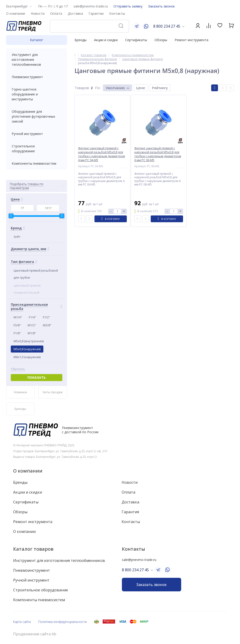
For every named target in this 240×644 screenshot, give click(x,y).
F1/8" (17, 333)
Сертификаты (136, 40)
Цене (141, 88)
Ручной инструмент (37, 134)
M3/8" (47, 325)
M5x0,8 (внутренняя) (29, 341)
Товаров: (82, 88)
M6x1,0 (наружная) (27, 357)
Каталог (37, 40)
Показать (37, 377)
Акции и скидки (106, 40)
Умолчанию (115, 88)
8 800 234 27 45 (167, 26)
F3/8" (17, 325)
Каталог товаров (33, 549)
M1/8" (32, 333)
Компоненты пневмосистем (37, 163)
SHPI (17, 237)
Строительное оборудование (37, 149)
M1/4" (18, 317)
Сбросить (18, 369)
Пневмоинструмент (37, 77)
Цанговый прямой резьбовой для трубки (36, 274)
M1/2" (32, 325)
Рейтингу (160, 88)
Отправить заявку (128, 6)
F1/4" (32, 317)
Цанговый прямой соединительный (27, 289)
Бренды (81, 40)
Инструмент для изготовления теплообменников (37, 60)
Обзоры (161, 40)
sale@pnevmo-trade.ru (91, 6)
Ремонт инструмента (191, 40)
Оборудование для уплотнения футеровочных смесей (37, 116)
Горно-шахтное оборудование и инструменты (37, 94)
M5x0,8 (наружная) (27, 349)
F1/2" (47, 317)
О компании (28, 471)
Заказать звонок (161, 6)
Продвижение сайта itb (35, 634)
